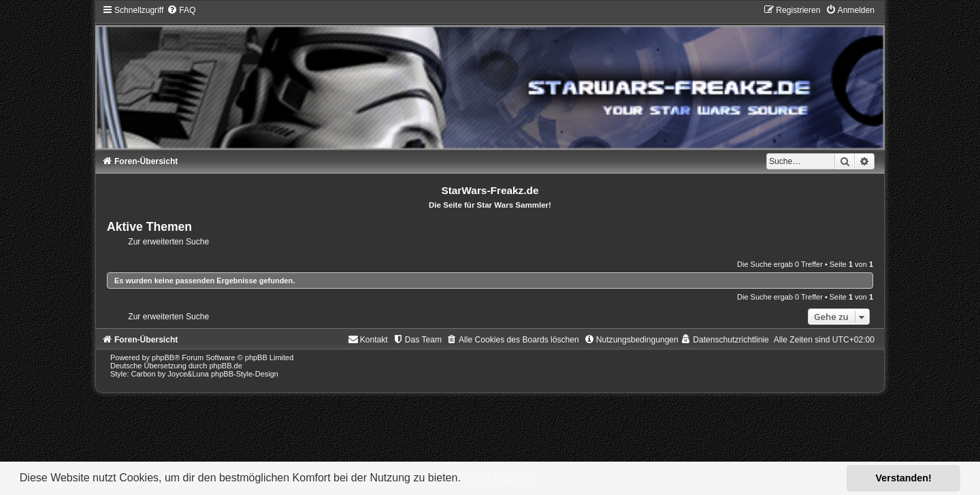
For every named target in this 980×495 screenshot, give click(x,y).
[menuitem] (181, 10)
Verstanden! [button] (904, 478)
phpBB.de (225, 366)
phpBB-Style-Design (245, 374)
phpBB (163, 357)
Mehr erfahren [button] (500, 478)
